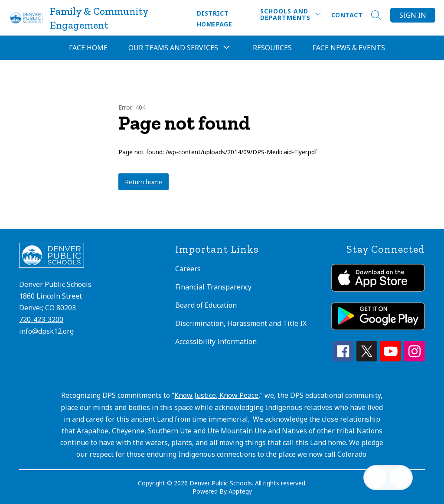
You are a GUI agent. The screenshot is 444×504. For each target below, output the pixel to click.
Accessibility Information (216, 341)
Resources (272, 48)
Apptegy (240, 491)
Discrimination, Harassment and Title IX (241, 323)
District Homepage (214, 19)
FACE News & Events (349, 48)
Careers (188, 269)
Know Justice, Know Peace (216, 395)
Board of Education (206, 305)
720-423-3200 (41, 319)
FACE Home (88, 48)
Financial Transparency (213, 287)
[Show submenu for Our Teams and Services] (173, 48)
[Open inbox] (376, 478)
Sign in (413, 15)
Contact (347, 15)
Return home (144, 182)
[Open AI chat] (400, 478)
